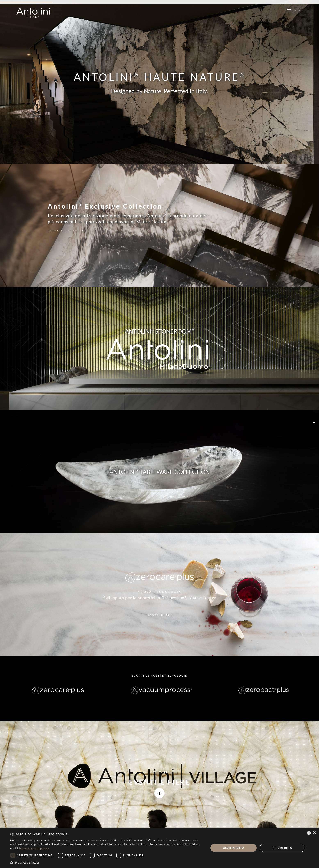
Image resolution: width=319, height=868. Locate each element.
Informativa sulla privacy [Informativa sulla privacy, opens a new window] (34, 848)
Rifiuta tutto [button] (282, 848)
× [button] (314, 833)
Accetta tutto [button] (234, 848)
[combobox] (309, 833)
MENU (297, 10)
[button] (107, 863)
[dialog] (159, 848)
